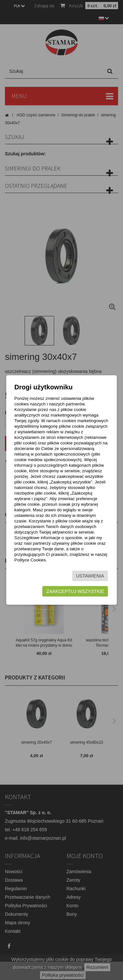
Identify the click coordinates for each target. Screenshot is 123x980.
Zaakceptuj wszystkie (75, 591)
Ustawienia (90, 576)
